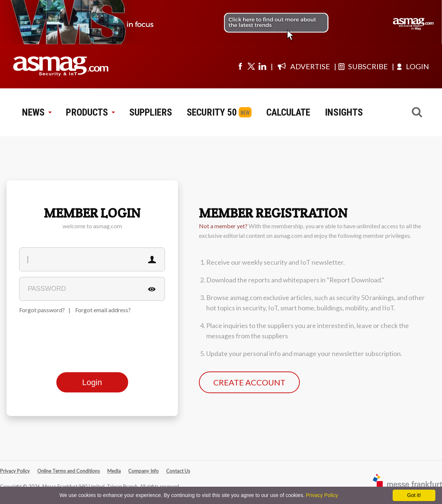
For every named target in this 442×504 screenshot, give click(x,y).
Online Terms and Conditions (69, 471)
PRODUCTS (90, 112)
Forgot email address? (103, 310)
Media (114, 471)
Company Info (143, 471)
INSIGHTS (344, 112)
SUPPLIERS (151, 112)
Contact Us (178, 471)
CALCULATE (288, 112)
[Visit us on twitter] (251, 66)
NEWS (37, 112)
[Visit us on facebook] (240, 66)
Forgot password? (42, 310)
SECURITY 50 (212, 112)
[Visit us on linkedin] (262, 66)
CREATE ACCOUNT (249, 382)
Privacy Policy (15, 471)
